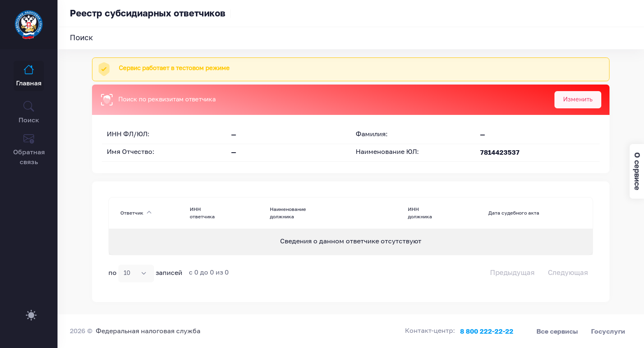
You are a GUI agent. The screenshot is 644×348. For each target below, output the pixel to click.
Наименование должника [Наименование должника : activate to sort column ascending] (288, 213)
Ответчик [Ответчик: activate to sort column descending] (132, 213)
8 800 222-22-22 (487, 331)
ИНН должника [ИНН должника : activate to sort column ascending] (420, 213)
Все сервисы (557, 331)
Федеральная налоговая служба (148, 332)
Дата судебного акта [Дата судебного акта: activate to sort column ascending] (514, 213)
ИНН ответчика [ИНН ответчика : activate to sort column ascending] (202, 213)
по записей (145, 273)
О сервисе (637, 171)
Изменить (578, 100)
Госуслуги (608, 331)
